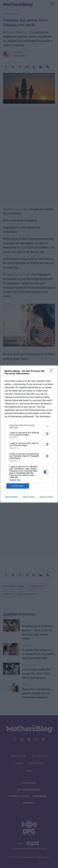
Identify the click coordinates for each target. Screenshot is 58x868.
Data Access (29, 497)
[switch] (46, 434)
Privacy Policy (46, 497)
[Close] (52, 371)
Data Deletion (12, 497)
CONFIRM (18, 486)
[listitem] (29, 426)
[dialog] (29, 434)
